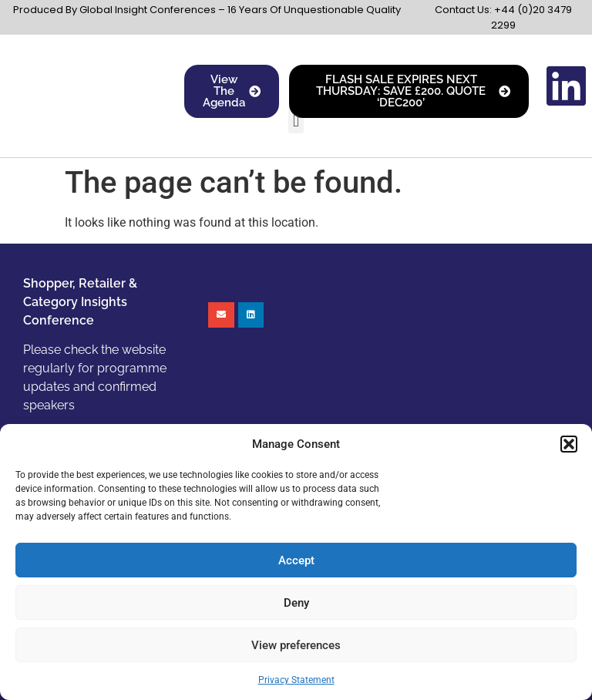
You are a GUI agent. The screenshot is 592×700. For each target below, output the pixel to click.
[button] (569, 444)
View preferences (296, 645)
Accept (296, 560)
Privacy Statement (296, 680)
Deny (296, 603)
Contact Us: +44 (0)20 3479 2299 (503, 17)
